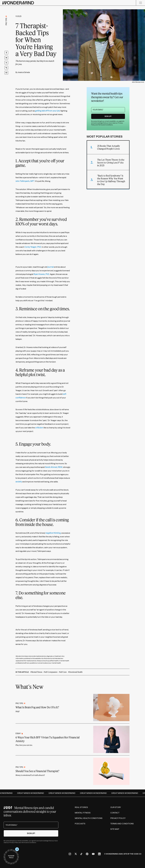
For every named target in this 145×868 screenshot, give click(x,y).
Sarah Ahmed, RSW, (54, 467)
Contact (115, 813)
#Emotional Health (75, 672)
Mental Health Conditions (89, 818)
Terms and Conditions (105, 125)
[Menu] (140, 3)
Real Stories (81, 807)
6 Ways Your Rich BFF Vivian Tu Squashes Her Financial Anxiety (48, 739)
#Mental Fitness (36, 672)
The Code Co (136, 854)
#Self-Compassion (51, 672)
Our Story (116, 807)
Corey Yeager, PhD (33, 247)
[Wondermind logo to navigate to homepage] (18, 3)
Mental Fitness (83, 813)
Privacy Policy (14, 843)
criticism (39, 428)
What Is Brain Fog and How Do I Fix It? (37, 707)
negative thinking (53, 533)
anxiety (19, 482)
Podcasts (80, 824)
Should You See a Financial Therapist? (37, 771)
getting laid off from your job (47, 111)
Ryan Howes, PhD (41, 274)
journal (51, 267)
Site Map (115, 829)
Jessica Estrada (24, 72)
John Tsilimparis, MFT (25, 181)
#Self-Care (63, 672)
